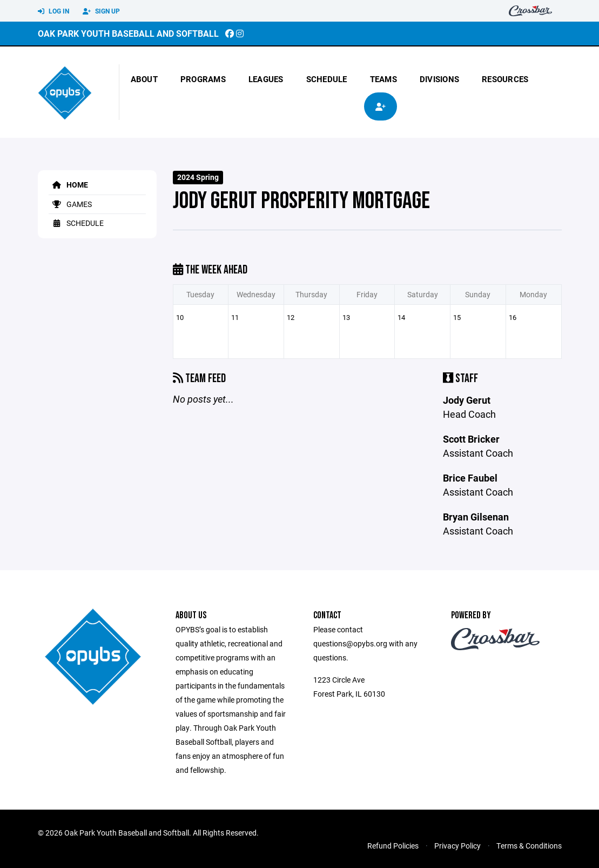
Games (70, 204)
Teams (383, 79)
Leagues (266, 79)
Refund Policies (393, 846)
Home (68, 185)
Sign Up (101, 11)
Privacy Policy (457, 846)
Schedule (327, 79)
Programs (203, 79)
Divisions (439, 79)
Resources (505, 79)
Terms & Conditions (529, 846)
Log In (53, 11)
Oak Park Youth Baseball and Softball (128, 33)
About (144, 79)
